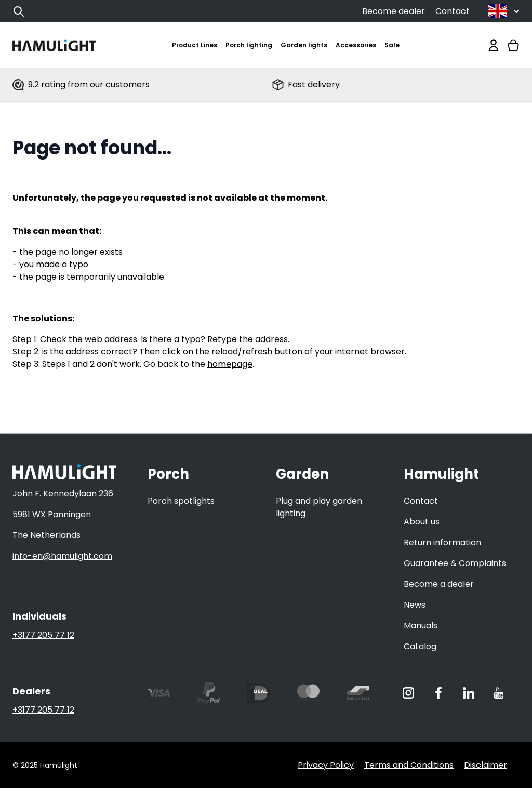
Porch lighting (249, 45)
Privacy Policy (326, 765)
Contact (453, 11)
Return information (442, 542)
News (415, 605)
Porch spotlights (181, 501)
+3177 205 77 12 (43, 635)
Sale (392, 45)
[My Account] (494, 45)
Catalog (420, 646)
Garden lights (304, 45)
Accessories (356, 45)
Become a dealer (439, 584)
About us (422, 522)
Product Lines (195, 45)
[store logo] (54, 45)
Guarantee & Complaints (455, 563)
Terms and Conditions (409, 765)
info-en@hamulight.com (62, 556)
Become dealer (394, 11)
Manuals (421, 626)
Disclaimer (486, 765)
